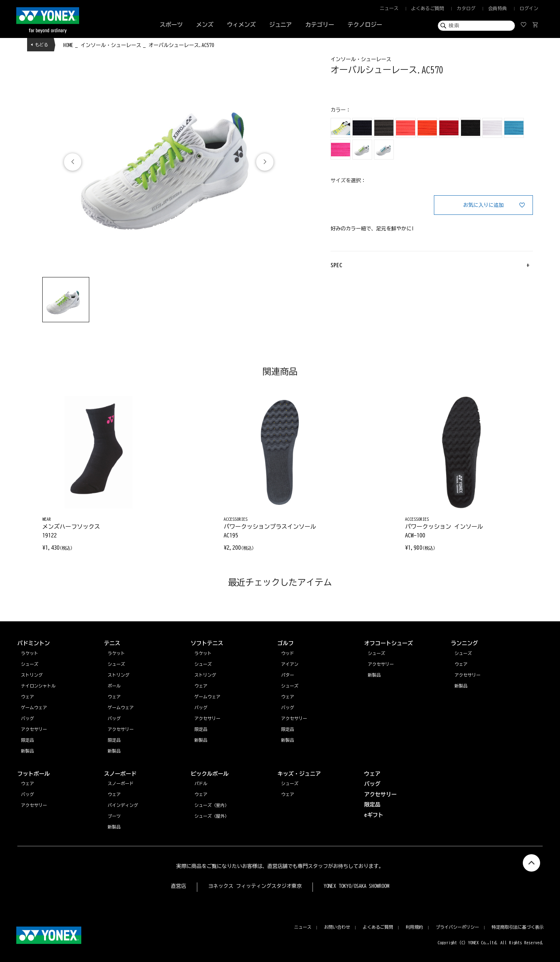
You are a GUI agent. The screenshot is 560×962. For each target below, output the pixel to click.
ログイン (529, 8)
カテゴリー (320, 25)
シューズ (463, 653)
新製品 (461, 686)
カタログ (466, 8)
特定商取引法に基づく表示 (518, 927)
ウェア (461, 664)
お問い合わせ (337, 927)
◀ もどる (39, 44)
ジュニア (281, 25)
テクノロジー (365, 25)
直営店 (178, 886)
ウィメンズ (241, 25)
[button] (265, 162)
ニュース (389, 8)
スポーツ (171, 25)
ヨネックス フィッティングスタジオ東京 (255, 886)
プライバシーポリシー (457, 927)
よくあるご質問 (428, 8)
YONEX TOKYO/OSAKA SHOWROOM (357, 886)
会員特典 (497, 8)
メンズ (205, 25)
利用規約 (414, 927)
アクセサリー (468, 675)
